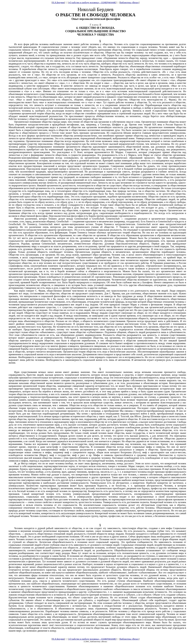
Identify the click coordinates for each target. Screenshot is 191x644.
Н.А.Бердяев (58, 2)
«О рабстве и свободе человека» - (92, 2)
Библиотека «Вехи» (129, 2)
